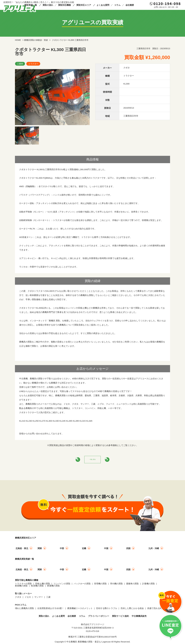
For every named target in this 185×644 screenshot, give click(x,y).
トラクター (33, 64)
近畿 (84, 549)
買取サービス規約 (120, 617)
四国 (128, 549)
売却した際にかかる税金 (132, 609)
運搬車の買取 (132, 585)
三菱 (48, 598)
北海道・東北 (22, 549)
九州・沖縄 (154, 549)
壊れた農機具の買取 (24, 609)
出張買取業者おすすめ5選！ (51, 609)
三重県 (20, 64)
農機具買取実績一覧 (24, 560)
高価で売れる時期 (156, 609)
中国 (106, 549)
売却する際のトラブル (107, 609)
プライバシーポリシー (99, 617)
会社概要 (130, 5)
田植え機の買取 (43, 585)
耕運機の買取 (53, 587)
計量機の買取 (148, 585)
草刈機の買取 (116, 585)
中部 (62, 549)
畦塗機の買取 (37, 587)
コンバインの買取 (62, 585)
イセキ (28, 598)
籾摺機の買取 (21, 587)
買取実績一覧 (31, 5)
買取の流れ (48, 5)
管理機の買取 (100, 585)
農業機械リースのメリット (80, 609)
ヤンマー (39, 598)
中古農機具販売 (139, 617)
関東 (40, 549)
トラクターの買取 (23, 585)
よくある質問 (103, 5)
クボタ (18, 598)
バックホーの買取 (82, 585)
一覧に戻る (92, 460)
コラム (117, 5)
